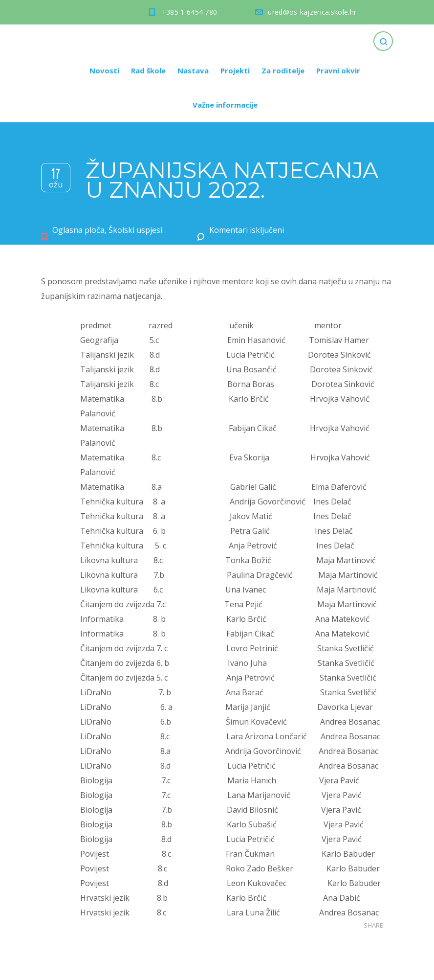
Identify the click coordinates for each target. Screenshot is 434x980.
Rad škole (148, 70)
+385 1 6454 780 (190, 12)
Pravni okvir (338, 70)
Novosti (104, 70)
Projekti (235, 70)
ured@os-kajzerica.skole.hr (312, 12)
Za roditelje (283, 70)
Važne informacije (225, 105)
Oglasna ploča (78, 230)
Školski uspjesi (135, 230)
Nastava (193, 70)
